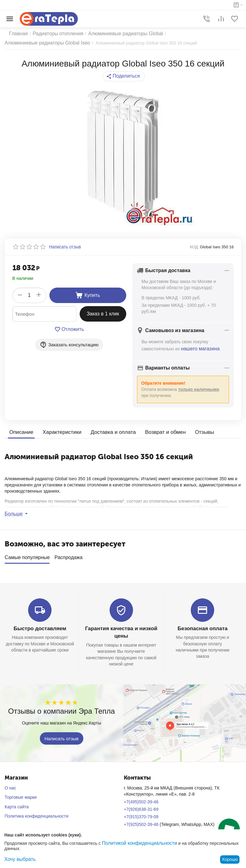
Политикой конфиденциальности (135, 844)
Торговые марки (21, 796)
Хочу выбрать (18, 859)
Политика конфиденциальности (37, 814)
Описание (21, 431)
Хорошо (230, 859)
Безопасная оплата (203, 628)
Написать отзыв (62, 737)
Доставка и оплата (108, 431)
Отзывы (196, 431)
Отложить (69, 329)
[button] (124, 76)
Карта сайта (17, 805)
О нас (10, 786)
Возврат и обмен (158, 431)
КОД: (194, 247)
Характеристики (60, 431)
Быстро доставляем (40, 628)
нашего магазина (198, 348)
